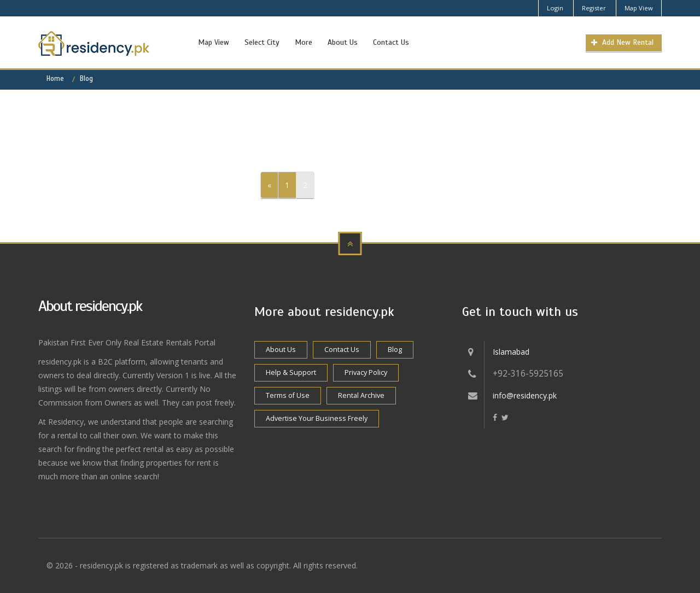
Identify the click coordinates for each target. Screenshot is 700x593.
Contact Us (391, 42)
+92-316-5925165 (528, 374)
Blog (86, 79)
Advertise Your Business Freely (317, 418)
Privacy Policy (366, 372)
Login (555, 8)
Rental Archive (361, 395)
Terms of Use (288, 395)
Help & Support (291, 372)
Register (594, 8)
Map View (639, 8)
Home (55, 79)
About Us (343, 42)
